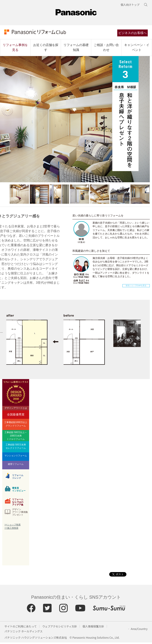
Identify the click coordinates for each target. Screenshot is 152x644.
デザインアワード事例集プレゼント (20, 514)
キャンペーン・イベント (137, 49)
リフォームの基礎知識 (76, 49)
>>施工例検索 (11, 530)
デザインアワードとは (16, 410)
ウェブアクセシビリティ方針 (60, 628)
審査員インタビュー (19, 491)
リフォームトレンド (18, 478)
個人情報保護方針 (93, 628)
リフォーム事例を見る (15, 49)
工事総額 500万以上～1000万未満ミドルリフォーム (16, 437)
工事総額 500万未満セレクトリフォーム (16, 448)
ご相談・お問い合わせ (106, 49)
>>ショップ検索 (13, 526)
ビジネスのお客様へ (133, 34)
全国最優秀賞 (16, 416)
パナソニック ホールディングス (24, 633)
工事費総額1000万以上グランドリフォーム (16, 426)
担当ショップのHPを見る (136, 287)
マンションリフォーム (16, 457)
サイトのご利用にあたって (21, 628)
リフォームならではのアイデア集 (18, 503)
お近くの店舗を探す (46, 49)
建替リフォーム (16, 466)
